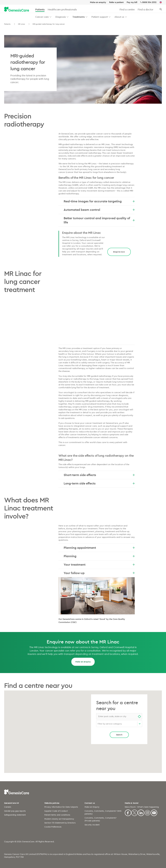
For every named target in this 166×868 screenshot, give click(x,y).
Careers (8, 807)
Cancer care (42, 17)
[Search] (161, 9)
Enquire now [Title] (119, 252)
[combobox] (119, 716)
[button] (51, 17)
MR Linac (22, 24)
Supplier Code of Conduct (56, 811)
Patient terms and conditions (57, 815)
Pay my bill (132, 2)
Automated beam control (99, 210)
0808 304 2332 (149, 2)
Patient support (100, 17)
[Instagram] (147, 812)
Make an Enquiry (92, 807)
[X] (134, 812)
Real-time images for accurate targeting (99, 201)
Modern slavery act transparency (59, 819)
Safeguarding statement (15, 815)
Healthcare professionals (62, 9)
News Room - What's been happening (142, 807)
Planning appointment (99, 548)
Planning (99, 556)
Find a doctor (146, 9)
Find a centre (127, 9)
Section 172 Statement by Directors (60, 823)
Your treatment (99, 564)
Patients (40, 9)
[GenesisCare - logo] (17, 9)
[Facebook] (128, 812)
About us (119, 17)
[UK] (161, 2)
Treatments (79, 17)
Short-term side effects (99, 475)
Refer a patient (116, 2)
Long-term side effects (99, 483)
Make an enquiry (98, 2)
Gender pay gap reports (15, 811)
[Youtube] (154, 812)
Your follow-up (99, 573)
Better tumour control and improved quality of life (99, 220)
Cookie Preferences (53, 827)
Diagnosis (61, 17)
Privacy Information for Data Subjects (61, 807)
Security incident (92, 825)
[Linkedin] (141, 812)
